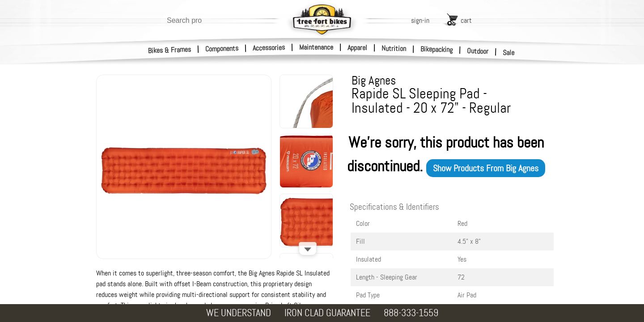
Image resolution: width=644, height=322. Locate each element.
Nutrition (394, 48)
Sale (509, 53)
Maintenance (316, 47)
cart (466, 20)
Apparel (357, 48)
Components (222, 49)
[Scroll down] (308, 249)
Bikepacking (437, 49)
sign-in (420, 20)
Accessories (269, 48)
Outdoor (478, 51)
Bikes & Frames (170, 50)
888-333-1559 (411, 313)
